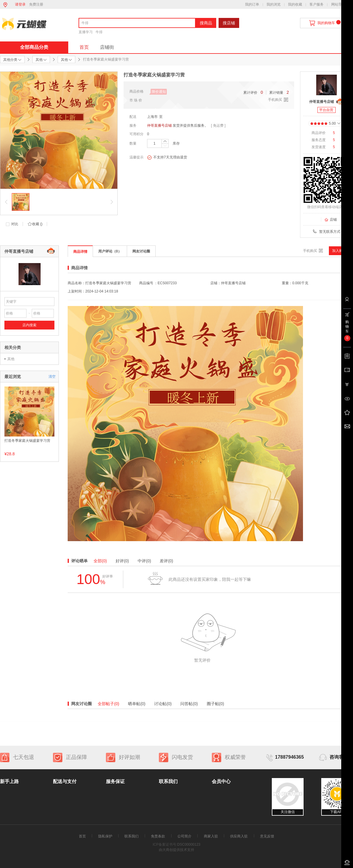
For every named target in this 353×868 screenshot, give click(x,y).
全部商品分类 (34, 47)
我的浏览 (274, 4)
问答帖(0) (189, 704)
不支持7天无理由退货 (167, 158)
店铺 (330, 220)
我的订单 (252, 4)
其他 (11, 359)
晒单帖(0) (137, 704)
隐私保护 (105, 836)
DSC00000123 (189, 844)
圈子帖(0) (215, 704)
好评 (122, 561)
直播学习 (86, 32)
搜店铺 (229, 23)
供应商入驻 (239, 836)
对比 (15, 224)
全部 (100, 561)
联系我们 (131, 836)
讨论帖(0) (163, 704)
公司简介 (184, 836)
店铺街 (107, 47)
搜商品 (206, 23)
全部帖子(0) (108, 704)
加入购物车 (341, 251)
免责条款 (158, 836)
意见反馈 (267, 836)
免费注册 (36, 4)
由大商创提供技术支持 (176, 850)
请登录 (20, 4)
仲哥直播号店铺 (159, 126)
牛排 (99, 32)
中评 (144, 561)
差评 (166, 561)
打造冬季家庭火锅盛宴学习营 (27, 441)
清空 (52, 377)
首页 (84, 47)
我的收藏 (295, 4)
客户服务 (317, 4)
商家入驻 (211, 836)
